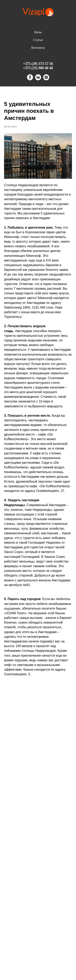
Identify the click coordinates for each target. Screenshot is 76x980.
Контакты (38, 48)
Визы (38, 32)
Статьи (38, 40)
